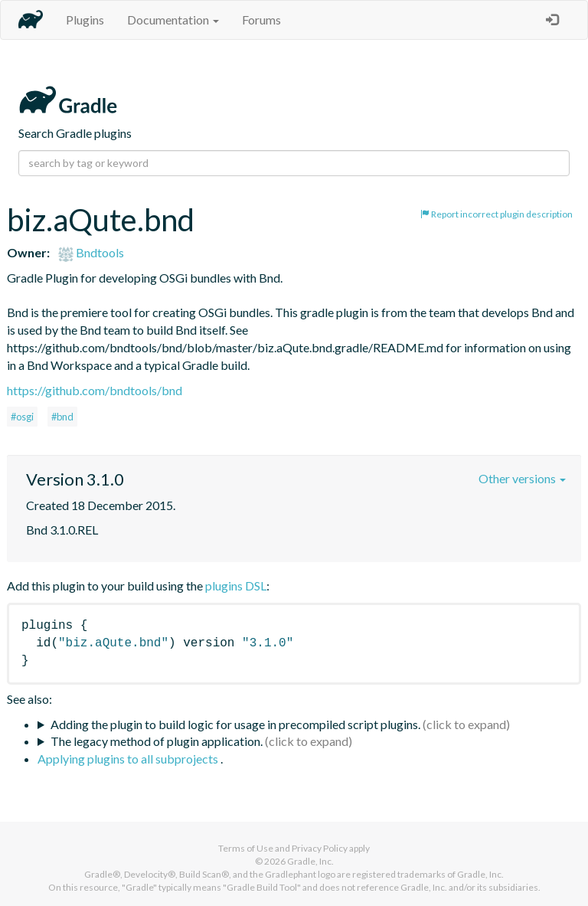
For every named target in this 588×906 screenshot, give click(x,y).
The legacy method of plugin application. (157, 741)
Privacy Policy (320, 848)
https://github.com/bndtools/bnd (95, 390)
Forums (261, 20)
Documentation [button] (173, 20)
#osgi (22, 417)
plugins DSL (236, 585)
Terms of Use (246, 848)
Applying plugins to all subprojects (129, 759)
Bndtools (91, 252)
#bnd (62, 417)
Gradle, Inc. (310, 861)
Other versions (522, 478)
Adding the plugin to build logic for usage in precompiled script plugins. (235, 724)
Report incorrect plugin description (497, 214)
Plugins (85, 20)
